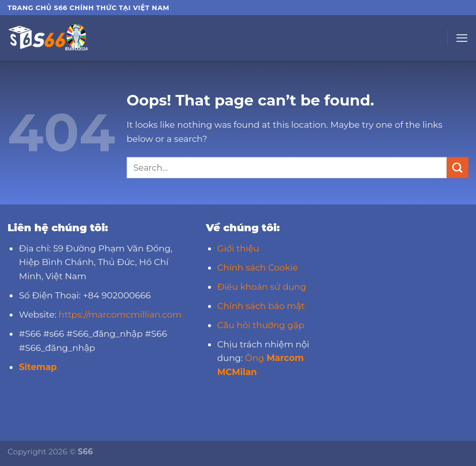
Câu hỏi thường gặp (261, 325)
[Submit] (458, 168)
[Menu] (462, 38)
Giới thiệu (238, 248)
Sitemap (38, 367)
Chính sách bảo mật (261, 306)
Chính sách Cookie (257, 267)
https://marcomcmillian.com (120, 314)
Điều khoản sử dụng (261, 287)
